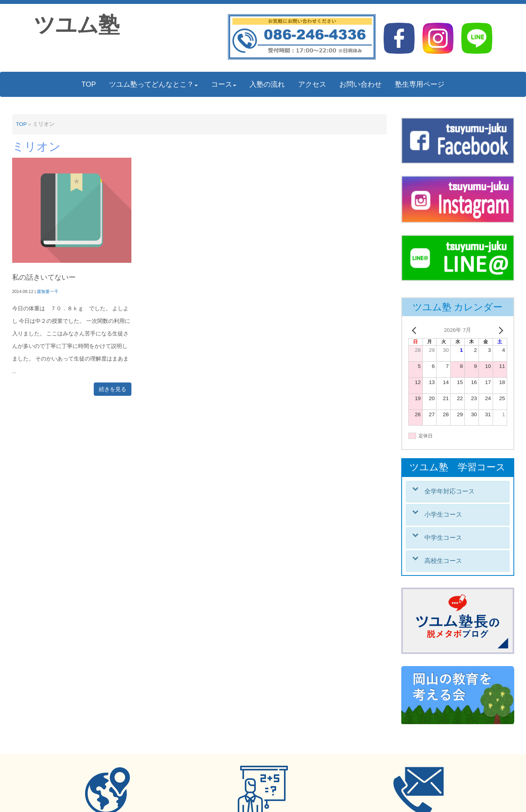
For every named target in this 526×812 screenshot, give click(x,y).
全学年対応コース (450, 491)
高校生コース (443, 561)
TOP (21, 124)
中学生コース (443, 538)
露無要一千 (48, 291)
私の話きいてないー (44, 277)
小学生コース (443, 514)
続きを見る (113, 389)
